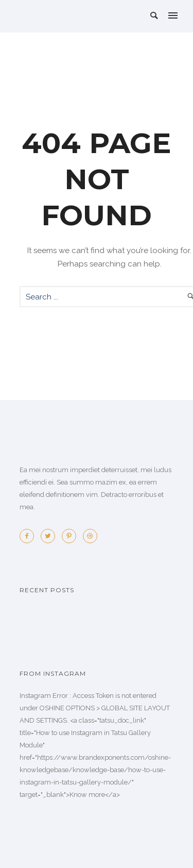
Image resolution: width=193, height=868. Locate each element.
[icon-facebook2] (29, 536)
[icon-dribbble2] (90, 536)
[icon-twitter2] (50, 536)
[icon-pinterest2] (72, 536)
